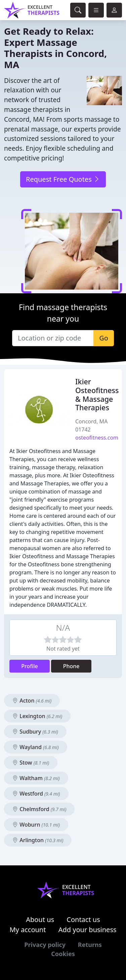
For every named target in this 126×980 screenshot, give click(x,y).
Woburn (36, 825)
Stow (31, 763)
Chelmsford (39, 809)
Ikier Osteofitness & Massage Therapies (97, 394)
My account (28, 930)
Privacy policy (45, 945)
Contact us (83, 919)
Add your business (88, 930)
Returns (90, 945)
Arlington (38, 840)
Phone (71, 666)
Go (104, 338)
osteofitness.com (97, 438)
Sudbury (35, 732)
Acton (32, 701)
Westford (36, 794)
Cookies (63, 954)
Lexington (37, 716)
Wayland (36, 747)
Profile (30, 666)
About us (40, 919)
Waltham (36, 778)
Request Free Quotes (63, 179)
